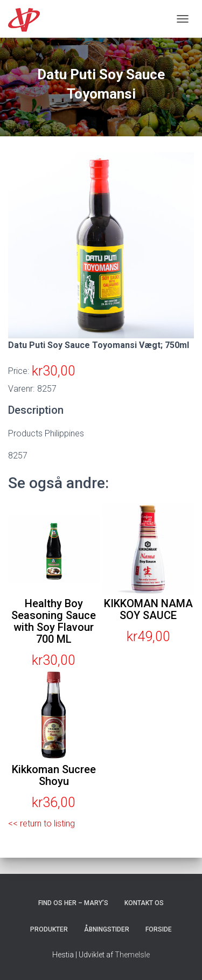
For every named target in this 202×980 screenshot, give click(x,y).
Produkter (49, 929)
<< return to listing (41, 823)
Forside (159, 929)
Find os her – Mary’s (73, 903)
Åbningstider (107, 929)
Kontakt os (144, 903)
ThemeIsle (132, 955)
